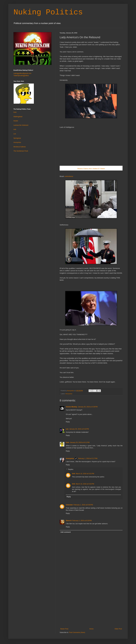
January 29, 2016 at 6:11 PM (80, 442)
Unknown (69, 505)
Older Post (118, 629)
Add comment (66, 532)
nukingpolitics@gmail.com (22, 73)
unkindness (69, 176)
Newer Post (64, 629)
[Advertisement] (91, 609)
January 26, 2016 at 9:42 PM (79, 429)
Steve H (69, 521)
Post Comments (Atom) (77, 632)
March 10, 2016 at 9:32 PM (85, 484)
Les (67, 429)
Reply (68, 422)
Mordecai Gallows (20, 147)
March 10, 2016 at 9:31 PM (85, 474)
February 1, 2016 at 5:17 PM (88, 458)
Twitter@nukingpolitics (21, 76)
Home (91, 629)
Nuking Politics (48, 12)
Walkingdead (18, 117)
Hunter (16, 121)
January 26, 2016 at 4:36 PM (88, 407)
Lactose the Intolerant (21, 125)
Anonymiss (69, 394)
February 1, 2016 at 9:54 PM (83, 505)
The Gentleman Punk (21, 151)
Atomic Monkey (72, 407)
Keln (67, 442)
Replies (71, 469)
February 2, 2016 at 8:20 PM (82, 521)
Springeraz (17, 138)
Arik (73, 474)
